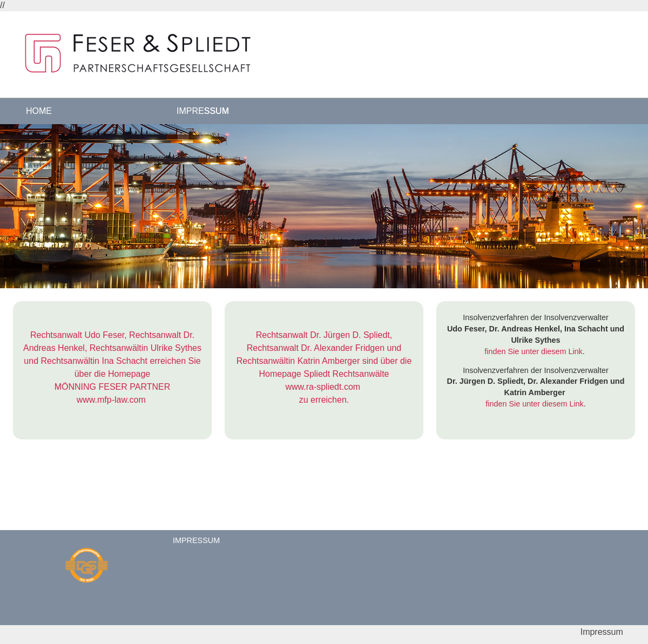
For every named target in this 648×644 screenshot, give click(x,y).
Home (39, 111)
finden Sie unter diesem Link (534, 351)
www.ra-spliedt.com (323, 387)
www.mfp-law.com (111, 400)
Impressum (203, 111)
